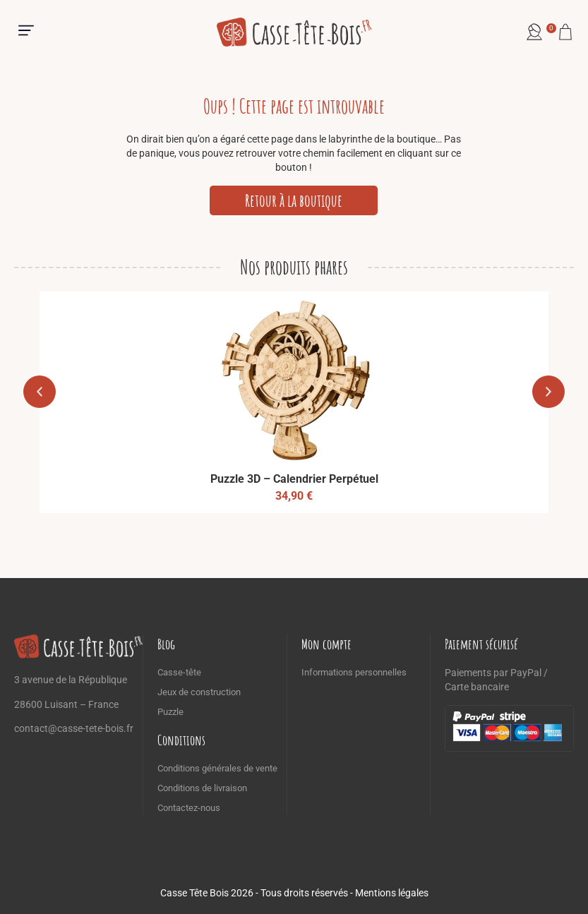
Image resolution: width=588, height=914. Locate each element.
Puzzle (170, 712)
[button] (26, 32)
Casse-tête (179, 672)
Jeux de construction (199, 692)
